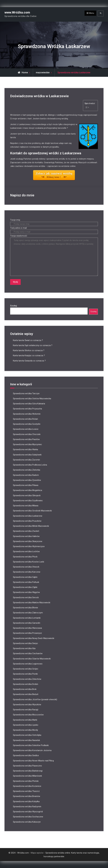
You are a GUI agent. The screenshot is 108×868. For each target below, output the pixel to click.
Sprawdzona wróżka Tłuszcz (26, 791)
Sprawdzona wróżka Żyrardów (27, 480)
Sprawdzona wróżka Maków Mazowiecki (32, 602)
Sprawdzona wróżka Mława (26, 506)
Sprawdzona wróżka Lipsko (26, 725)
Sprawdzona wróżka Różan (25, 419)
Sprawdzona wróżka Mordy (25, 730)
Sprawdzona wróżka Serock (26, 597)
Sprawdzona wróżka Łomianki (27, 618)
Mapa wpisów (37, 853)
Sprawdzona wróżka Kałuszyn (27, 822)
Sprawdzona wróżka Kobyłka (26, 801)
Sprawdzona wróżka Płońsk (26, 781)
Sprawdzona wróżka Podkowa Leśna (30, 465)
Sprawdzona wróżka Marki (25, 720)
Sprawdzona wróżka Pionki (25, 674)
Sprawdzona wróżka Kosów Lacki (28, 562)
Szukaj (13, 306)
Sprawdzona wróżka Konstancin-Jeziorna (32, 750)
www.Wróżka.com (17, 12)
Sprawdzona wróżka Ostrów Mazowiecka (32, 398)
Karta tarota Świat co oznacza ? (28, 340)
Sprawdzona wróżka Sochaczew (28, 817)
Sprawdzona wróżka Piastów (26, 439)
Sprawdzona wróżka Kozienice (27, 786)
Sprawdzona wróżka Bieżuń (26, 694)
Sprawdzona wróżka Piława (26, 485)
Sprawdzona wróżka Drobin (26, 684)
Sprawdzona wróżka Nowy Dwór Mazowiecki (34, 638)
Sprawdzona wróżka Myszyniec (27, 444)
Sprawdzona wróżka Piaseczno (27, 766)
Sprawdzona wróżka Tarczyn (26, 393)
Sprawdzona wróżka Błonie (25, 608)
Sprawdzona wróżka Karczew (27, 572)
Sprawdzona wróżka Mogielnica (27, 490)
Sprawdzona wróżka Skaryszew (28, 541)
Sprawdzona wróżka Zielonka (27, 470)
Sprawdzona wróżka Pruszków (27, 521)
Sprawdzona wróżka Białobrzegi (28, 771)
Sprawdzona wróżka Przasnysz (27, 633)
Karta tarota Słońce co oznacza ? (29, 350)
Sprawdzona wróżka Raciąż (26, 710)
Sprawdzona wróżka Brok (25, 689)
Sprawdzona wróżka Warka (25, 449)
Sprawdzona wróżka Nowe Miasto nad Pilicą (33, 761)
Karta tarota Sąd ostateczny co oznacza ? (33, 345)
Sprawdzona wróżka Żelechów (27, 679)
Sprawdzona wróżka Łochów (26, 551)
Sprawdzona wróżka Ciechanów (28, 653)
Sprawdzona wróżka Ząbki (25, 587)
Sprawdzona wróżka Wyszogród (28, 812)
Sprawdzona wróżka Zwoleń (26, 531)
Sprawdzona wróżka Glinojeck (27, 495)
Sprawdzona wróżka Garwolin (27, 623)
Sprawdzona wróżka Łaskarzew (28, 516)
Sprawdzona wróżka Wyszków (27, 704)
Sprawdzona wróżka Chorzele (27, 434)
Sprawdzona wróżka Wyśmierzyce (29, 546)
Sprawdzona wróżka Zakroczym (28, 613)
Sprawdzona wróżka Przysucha (27, 409)
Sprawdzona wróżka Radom (26, 475)
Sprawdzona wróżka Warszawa (27, 628)
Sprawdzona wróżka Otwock (26, 567)
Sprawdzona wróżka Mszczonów (28, 715)
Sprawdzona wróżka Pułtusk (26, 582)
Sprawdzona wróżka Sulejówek (27, 455)
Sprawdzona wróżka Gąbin (25, 577)
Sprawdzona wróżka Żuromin (26, 460)
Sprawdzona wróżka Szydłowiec (28, 500)
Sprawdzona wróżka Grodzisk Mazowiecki (32, 511)
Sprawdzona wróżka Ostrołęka (27, 735)
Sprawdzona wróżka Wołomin (27, 414)
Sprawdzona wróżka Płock (25, 557)
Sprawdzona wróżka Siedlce (26, 755)
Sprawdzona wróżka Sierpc (25, 643)
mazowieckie (43, 73)
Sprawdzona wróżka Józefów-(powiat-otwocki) (35, 699)
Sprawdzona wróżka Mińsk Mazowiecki (31, 526)
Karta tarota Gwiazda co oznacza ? (29, 361)
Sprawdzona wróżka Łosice (26, 429)
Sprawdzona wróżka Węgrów (26, 592)
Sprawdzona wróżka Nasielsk (26, 740)
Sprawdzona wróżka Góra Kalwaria (29, 404)
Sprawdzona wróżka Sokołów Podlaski (31, 745)
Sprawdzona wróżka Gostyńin (27, 424)
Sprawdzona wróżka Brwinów (27, 796)
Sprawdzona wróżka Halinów (26, 536)
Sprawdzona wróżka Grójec (26, 669)
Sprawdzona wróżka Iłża (24, 648)
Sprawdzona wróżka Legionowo (28, 664)
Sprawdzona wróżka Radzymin (27, 806)
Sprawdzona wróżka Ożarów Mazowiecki (32, 659)
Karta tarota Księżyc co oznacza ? (29, 356)
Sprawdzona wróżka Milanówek (27, 776)
